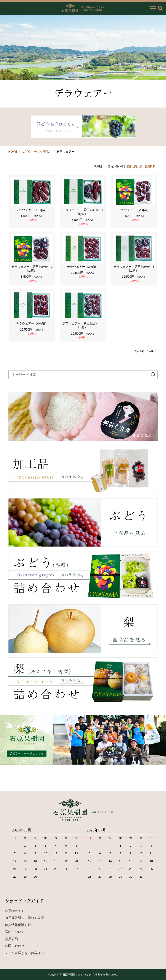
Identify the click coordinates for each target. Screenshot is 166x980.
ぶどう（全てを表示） (37, 152)
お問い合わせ (15, 946)
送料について (15, 932)
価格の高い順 (134, 166)
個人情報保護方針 (18, 925)
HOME (13, 152)
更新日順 (150, 166)
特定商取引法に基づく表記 (24, 918)
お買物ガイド (15, 911)
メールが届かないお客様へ (24, 953)
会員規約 (11, 939)
